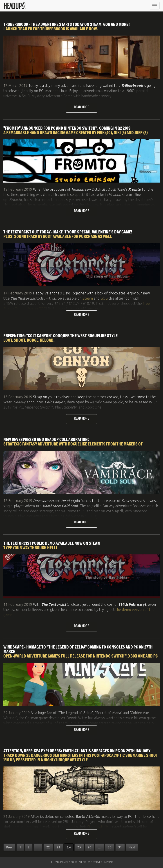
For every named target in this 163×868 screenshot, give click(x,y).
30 (110, 847)
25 (79, 847)
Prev (9, 847)
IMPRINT (108, 862)
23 (58, 847)
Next (132, 847)
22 (48, 847)
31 (120, 847)
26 (89, 847)
